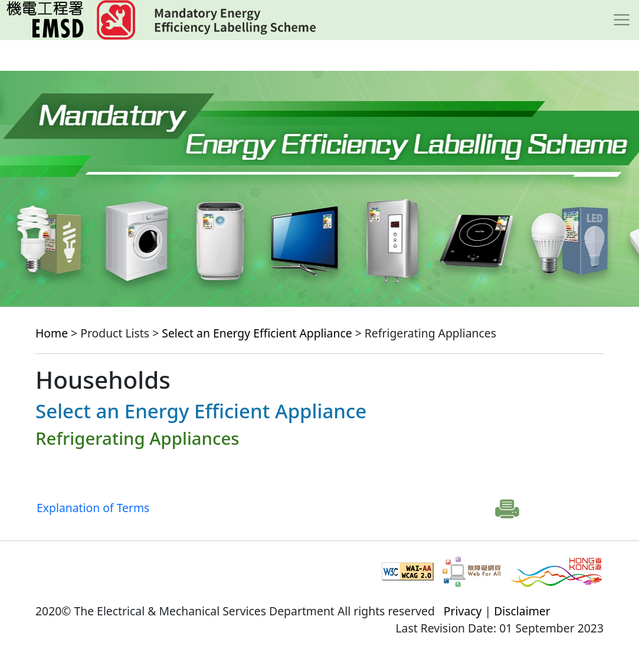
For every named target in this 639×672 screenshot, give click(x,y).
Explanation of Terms (93, 508)
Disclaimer (522, 611)
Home (52, 333)
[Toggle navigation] (622, 20)
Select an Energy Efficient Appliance (257, 333)
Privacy (463, 611)
